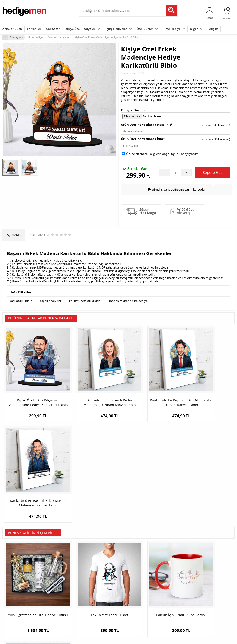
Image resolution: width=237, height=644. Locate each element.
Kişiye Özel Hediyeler (80, 29)
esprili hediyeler (51, 300)
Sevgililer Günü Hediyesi (137, 577)
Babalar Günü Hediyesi (136, 615)
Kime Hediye (172, 29)
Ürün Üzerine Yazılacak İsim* (143, 139)
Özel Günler (145, 29)
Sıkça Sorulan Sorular (16, 612)
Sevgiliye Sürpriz (53, 605)
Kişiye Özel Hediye (54, 577)
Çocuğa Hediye (170, 591)
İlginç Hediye (169, 612)
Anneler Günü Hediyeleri (137, 598)
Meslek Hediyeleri (54, 612)
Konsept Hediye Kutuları (97, 577)
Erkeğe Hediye (170, 577)
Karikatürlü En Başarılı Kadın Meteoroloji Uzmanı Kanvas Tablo (90, 390)
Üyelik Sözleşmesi (14, 584)
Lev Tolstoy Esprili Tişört (90, 491)
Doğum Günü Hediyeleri (136, 584)
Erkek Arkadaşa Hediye (57, 584)
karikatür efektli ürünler (85, 300)
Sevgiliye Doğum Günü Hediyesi (96, 593)
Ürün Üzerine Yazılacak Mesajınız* (147, 124)
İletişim (213, 29)
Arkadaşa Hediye (171, 605)
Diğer (194, 29)
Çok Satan (53, 29)
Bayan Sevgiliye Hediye (96, 608)
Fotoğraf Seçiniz (133, 110)
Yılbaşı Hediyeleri (132, 591)
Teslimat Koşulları (14, 577)
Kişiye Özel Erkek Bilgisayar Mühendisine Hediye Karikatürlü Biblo (31, 390)
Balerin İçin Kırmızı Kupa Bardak (148, 493)
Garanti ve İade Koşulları (18, 598)
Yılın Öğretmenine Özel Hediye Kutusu (31, 493)
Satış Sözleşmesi (13, 591)
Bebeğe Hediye (170, 598)
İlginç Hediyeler (116, 29)
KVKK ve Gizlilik (12, 605)
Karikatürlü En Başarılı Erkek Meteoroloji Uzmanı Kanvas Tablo (148, 390)
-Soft (94, 638)
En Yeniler (34, 29)
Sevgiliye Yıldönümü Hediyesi (94, 617)
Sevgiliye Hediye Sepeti (96, 584)
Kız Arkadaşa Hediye (55, 591)
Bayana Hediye (170, 584)
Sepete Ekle (213, 174)
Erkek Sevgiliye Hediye (96, 601)
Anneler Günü (12, 29)
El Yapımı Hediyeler (54, 598)
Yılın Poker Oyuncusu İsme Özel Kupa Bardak (206, 493)
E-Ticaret (104, 638)
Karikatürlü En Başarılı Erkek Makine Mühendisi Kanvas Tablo (206, 390)
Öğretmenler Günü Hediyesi (133, 607)
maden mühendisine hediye (128, 300)
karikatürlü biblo (21, 300)
